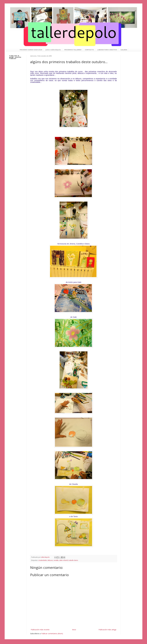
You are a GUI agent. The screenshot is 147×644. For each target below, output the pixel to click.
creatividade (43, 560)
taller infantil (64, 560)
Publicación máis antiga (107, 630)
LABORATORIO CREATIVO (107, 50)
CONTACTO (89, 50)
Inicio (74, 630)
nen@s (56, 560)
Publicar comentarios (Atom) (52, 634)
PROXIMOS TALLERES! (73, 50)
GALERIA (124, 50)
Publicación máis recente (40, 630)
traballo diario (73, 560)
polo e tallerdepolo (53, 50)
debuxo (50, 560)
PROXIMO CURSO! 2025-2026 (31, 50)
